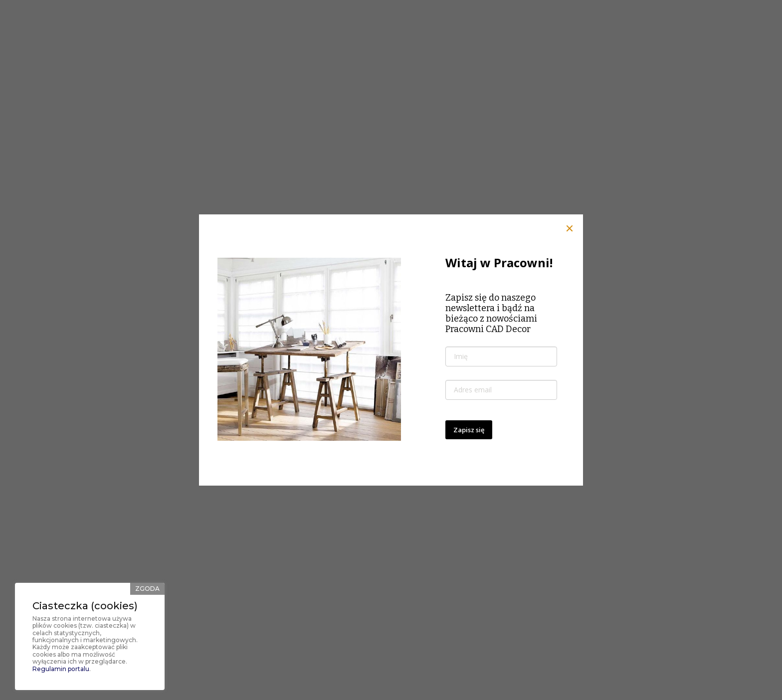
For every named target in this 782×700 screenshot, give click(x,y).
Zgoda (147, 589)
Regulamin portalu (61, 669)
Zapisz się (469, 430)
